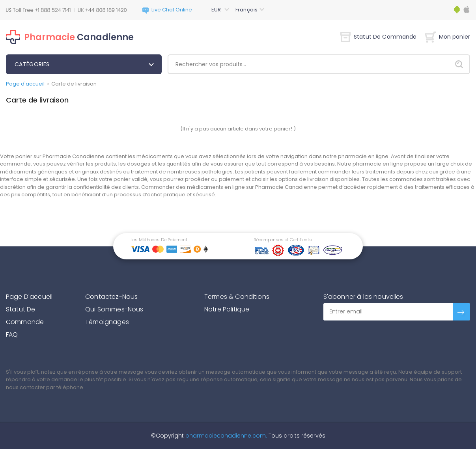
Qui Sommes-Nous (114, 309)
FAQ (12, 334)
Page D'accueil (29, 297)
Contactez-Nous (111, 297)
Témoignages (107, 322)
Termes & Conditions (237, 297)
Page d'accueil (25, 84)
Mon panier (447, 37)
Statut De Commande (379, 37)
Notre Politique (227, 309)
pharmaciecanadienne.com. (225, 436)
